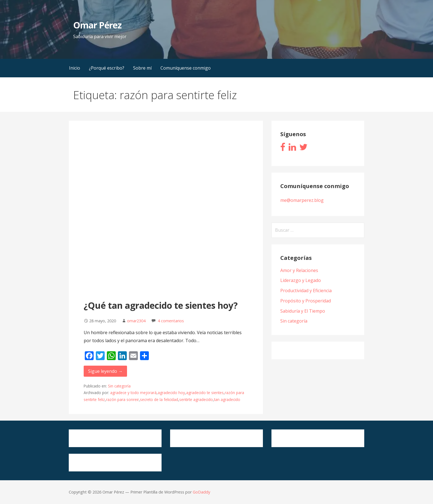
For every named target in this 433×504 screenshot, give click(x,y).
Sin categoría (119, 386)
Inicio (75, 68)
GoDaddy (201, 492)
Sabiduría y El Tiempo (303, 311)
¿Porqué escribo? (107, 68)
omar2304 (136, 321)
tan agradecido (227, 399)
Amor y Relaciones (299, 270)
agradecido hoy (171, 393)
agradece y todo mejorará (133, 393)
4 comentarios (171, 321)
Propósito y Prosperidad (306, 301)
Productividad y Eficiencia (306, 291)
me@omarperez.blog (302, 200)
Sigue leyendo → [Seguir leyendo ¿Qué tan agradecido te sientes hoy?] (105, 371)
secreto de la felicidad (159, 399)
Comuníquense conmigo (186, 68)
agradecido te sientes (205, 393)
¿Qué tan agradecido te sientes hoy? (161, 305)
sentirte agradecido (196, 399)
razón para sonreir (122, 399)
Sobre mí (142, 68)
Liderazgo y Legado (301, 280)
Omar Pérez (97, 25)
